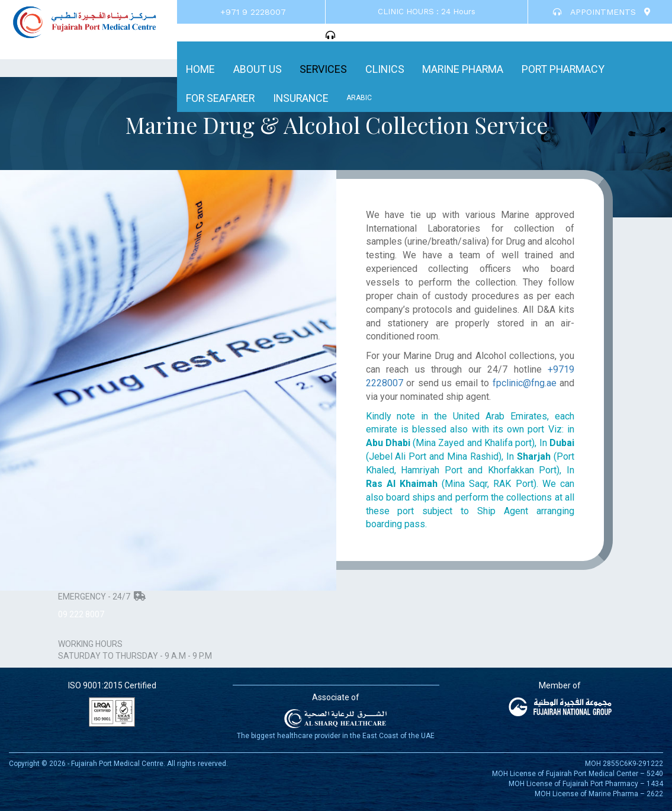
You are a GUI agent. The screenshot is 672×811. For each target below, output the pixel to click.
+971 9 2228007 (253, 12)
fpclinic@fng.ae (525, 383)
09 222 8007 (81, 614)
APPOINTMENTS (594, 12)
